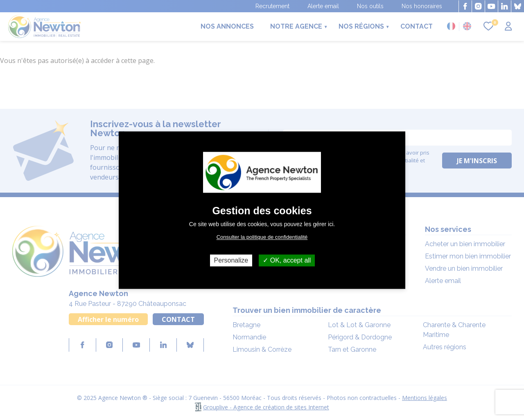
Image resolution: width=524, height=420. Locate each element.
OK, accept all (287, 260)
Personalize (231, 260)
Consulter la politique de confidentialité (262, 237)
